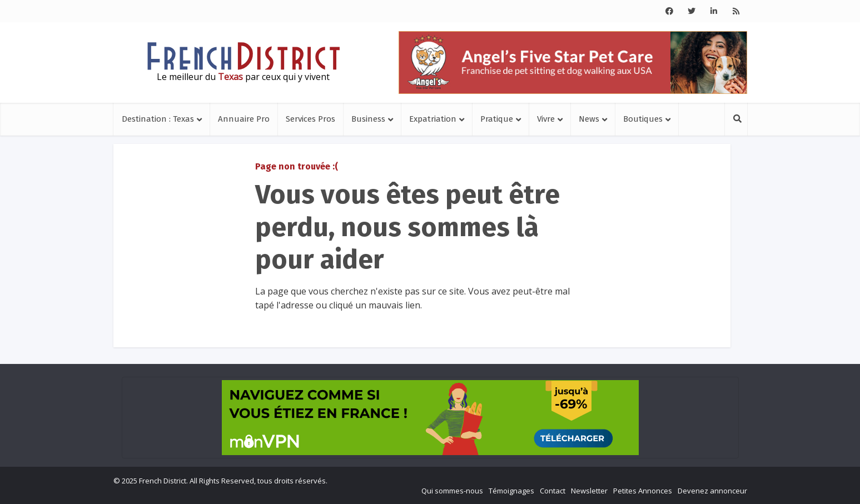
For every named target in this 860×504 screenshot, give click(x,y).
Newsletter (589, 491)
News (589, 119)
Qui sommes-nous (452, 491)
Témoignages (511, 491)
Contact (553, 491)
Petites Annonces (643, 491)
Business (368, 119)
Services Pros (310, 119)
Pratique (497, 119)
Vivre (546, 119)
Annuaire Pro (244, 119)
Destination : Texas (158, 119)
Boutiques (643, 119)
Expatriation (433, 119)
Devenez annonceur (712, 491)
